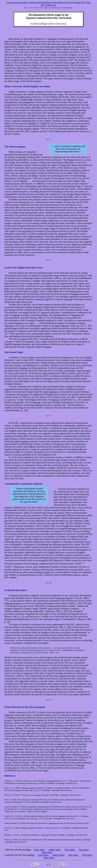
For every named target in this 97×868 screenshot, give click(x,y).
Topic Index (39, 850)
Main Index (47, 852)
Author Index (55, 850)
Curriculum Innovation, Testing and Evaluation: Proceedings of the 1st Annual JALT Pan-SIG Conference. (48, 4)
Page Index (70, 850)
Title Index (84, 850)
